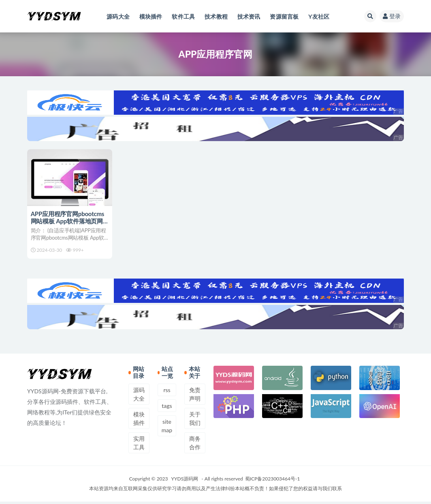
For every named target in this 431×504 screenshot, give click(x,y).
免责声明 (195, 397)
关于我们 (195, 421)
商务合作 (195, 445)
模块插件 (139, 421)
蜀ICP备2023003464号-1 (273, 481)
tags (167, 408)
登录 (392, 16)
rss (167, 392)
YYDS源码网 (185, 481)
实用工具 (139, 445)
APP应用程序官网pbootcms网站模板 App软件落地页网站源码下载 (68, 221)
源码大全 (139, 397)
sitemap (167, 428)
